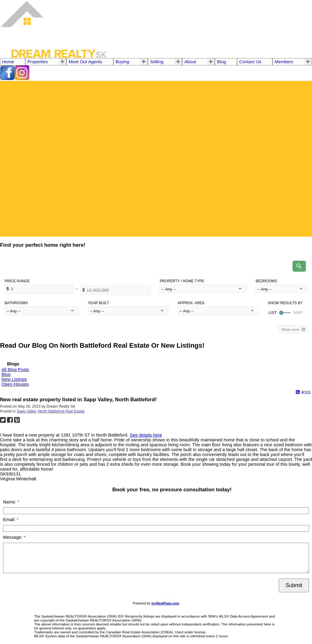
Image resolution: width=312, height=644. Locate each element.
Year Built (98, 303)
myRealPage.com (165, 603)
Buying (122, 62)
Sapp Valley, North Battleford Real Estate (51, 411)
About (190, 62)
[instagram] (22, 78)
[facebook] (7, 78)
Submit (294, 585)
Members (284, 62)
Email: (10, 520)
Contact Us (250, 62)
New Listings (14, 379)
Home (8, 62)
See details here (146, 435)
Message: (13, 537)
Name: (10, 502)
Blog (221, 62)
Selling (157, 62)
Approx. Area (191, 303)
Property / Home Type (182, 281)
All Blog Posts (15, 370)
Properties (38, 62)
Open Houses (15, 384)
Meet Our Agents (85, 62)
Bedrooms (266, 281)
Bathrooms (16, 303)
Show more (291, 329)
